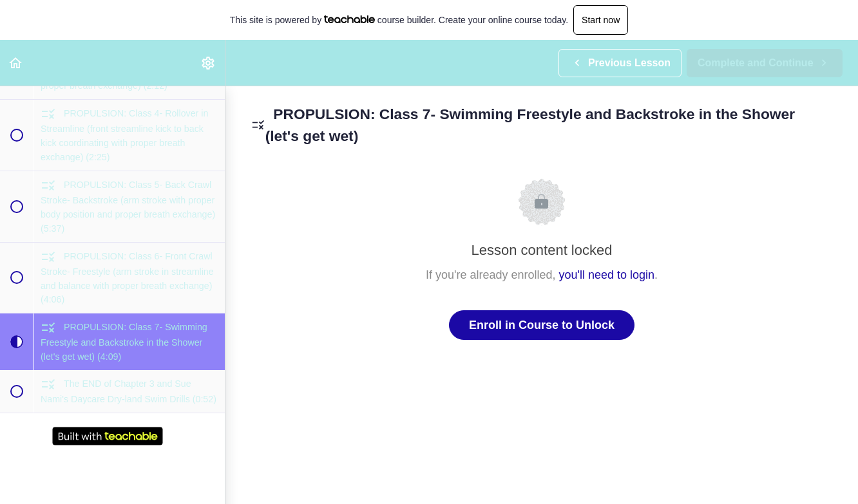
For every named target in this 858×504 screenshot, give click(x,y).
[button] (16, 63)
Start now (601, 20)
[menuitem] (209, 63)
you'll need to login (607, 275)
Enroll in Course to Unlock (542, 325)
